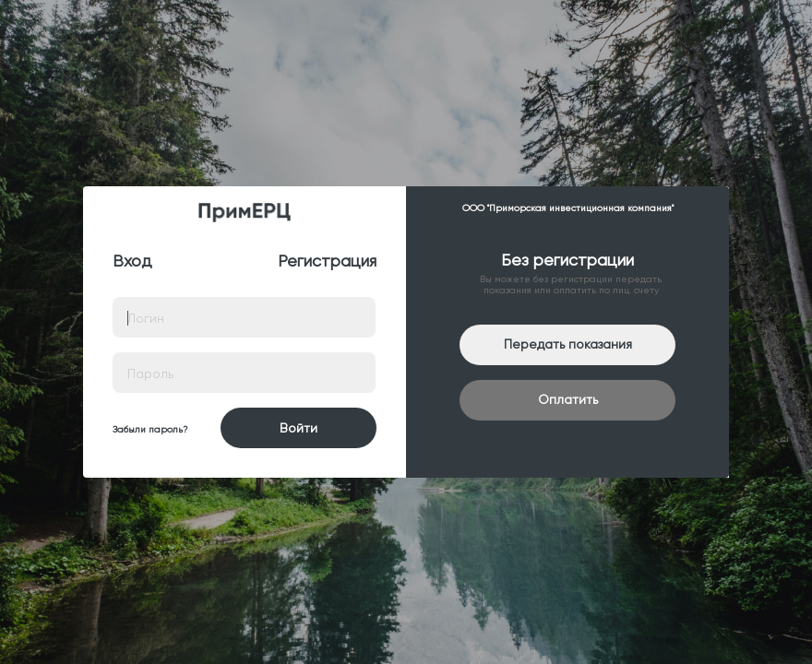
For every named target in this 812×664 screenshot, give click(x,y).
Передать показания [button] (568, 344)
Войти (299, 428)
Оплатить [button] (568, 399)
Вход (132, 261)
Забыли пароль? (150, 429)
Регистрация (327, 261)
